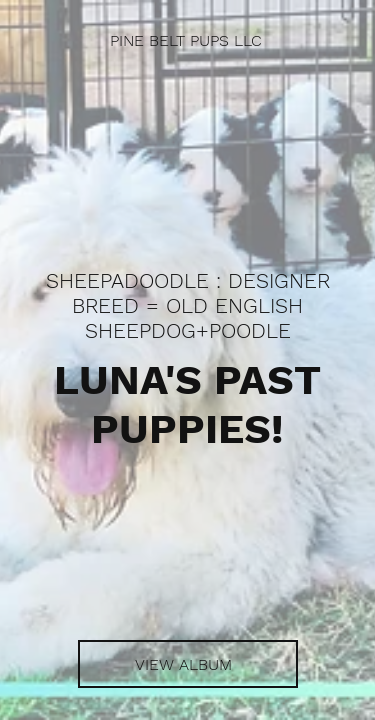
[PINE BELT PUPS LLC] (187, 40)
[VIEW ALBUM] (188, 664)
